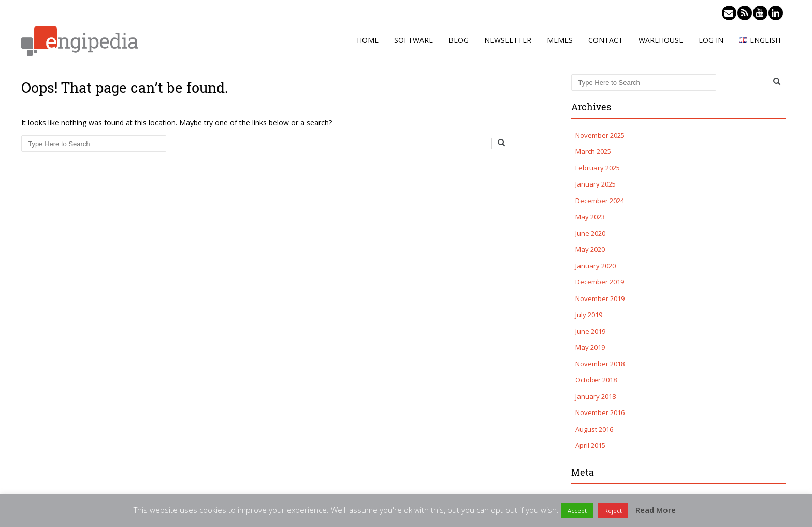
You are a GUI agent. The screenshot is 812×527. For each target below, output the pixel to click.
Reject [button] (613, 511)
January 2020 (596, 266)
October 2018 (596, 380)
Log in (711, 40)
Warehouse (661, 40)
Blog (459, 40)
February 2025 (598, 168)
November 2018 (600, 364)
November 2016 (600, 412)
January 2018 (596, 396)
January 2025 (596, 184)
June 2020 (590, 233)
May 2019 (590, 347)
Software (414, 40)
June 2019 (590, 331)
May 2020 (590, 249)
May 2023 (590, 217)
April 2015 (590, 445)
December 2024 (600, 201)
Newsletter (508, 40)
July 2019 (589, 315)
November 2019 (600, 298)
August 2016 (594, 429)
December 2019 (600, 282)
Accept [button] (577, 511)
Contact (606, 40)
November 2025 (600, 135)
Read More (656, 510)
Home (368, 40)
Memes (560, 40)
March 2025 (593, 151)
